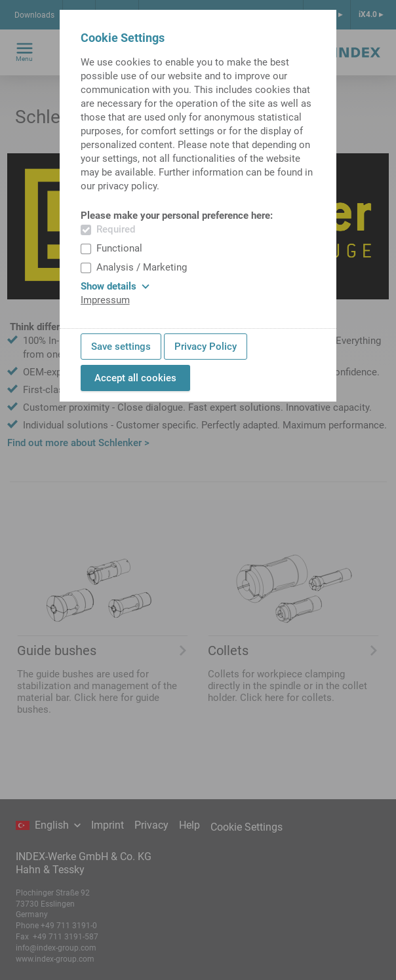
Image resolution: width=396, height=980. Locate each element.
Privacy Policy (206, 347)
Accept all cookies (135, 378)
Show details (115, 286)
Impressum (105, 300)
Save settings (121, 347)
